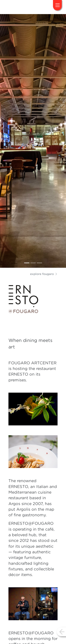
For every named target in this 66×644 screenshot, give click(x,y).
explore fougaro (44, 274)
